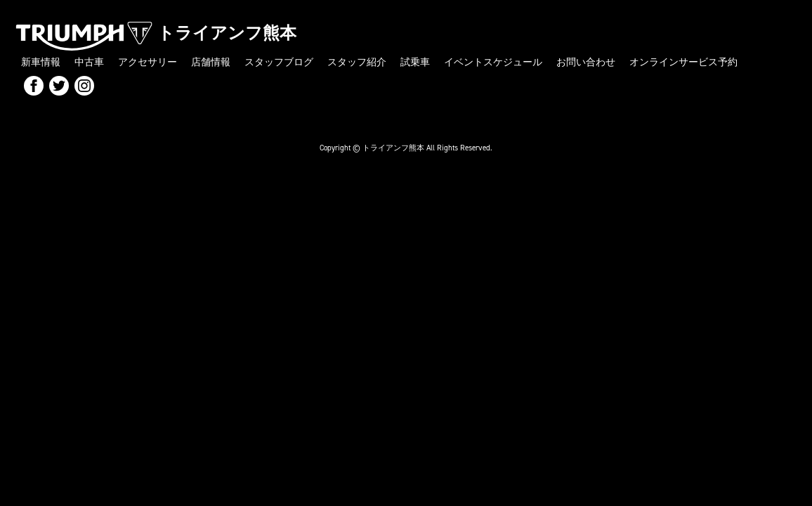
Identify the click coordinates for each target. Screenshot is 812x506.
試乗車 (415, 62)
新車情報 (41, 62)
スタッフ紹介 (357, 62)
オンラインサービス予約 (683, 62)
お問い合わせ (586, 62)
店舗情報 (211, 62)
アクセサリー (148, 62)
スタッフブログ (279, 62)
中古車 (89, 62)
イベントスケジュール (493, 62)
